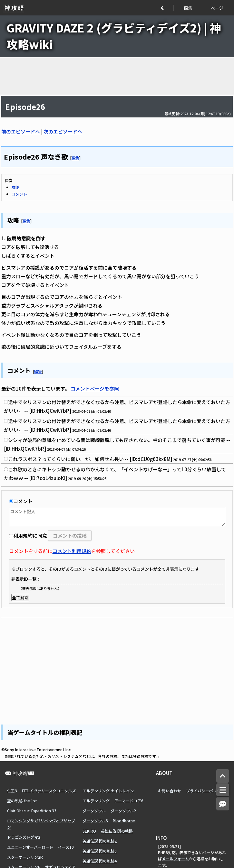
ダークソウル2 (123, 811)
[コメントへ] (223, 804)
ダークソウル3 (95, 821)
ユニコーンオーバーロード (30, 847)
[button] (167, 8)
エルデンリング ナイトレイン (108, 791)
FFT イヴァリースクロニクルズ (49, 791)
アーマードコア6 (129, 801)
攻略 (15, 187)
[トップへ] (223, 776)
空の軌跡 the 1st (22, 801)
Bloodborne (124, 821)
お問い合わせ (170, 791)
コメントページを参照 (95, 388)
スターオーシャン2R (25, 857)
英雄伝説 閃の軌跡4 (100, 861)
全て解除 (20, 598)
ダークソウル (94, 811)
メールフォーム (175, 859)
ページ (217, 8)
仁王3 (12, 791)
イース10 (66, 847)
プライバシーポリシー (205, 791)
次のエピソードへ (63, 131)
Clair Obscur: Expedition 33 (32, 811)
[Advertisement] (117, 76)
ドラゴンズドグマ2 (24, 837)
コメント (19, 194)
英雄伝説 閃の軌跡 (117, 831)
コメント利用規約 (72, 551)
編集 (188, 8)
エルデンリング (96, 801)
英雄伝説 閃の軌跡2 (100, 841)
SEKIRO (89, 831)
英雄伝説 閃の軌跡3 (100, 851)
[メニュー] (223, 790)
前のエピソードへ (21, 131)
